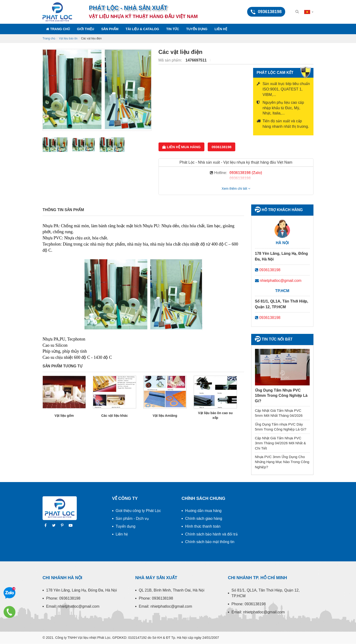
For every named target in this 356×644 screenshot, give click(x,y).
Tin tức (173, 29)
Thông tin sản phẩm (63, 210)
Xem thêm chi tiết (236, 189)
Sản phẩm (110, 29)
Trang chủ (58, 29)
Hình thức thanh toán (203, 526)
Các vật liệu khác (115, 416)
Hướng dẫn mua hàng (203, 511)
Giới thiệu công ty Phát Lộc (138, 511)
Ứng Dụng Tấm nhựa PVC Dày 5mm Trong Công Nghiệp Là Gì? (281, 427)
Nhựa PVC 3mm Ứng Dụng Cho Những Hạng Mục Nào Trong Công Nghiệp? (282, 462)
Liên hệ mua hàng (181, 147)
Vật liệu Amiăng (165, 416)
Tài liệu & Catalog (142, 29)
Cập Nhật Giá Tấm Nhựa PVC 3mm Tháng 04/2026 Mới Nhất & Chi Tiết (281, 443)
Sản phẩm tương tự (63, 366)
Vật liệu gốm (64, 416)
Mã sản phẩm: (171, 60)
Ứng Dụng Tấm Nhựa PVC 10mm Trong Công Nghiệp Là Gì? (281, 396)
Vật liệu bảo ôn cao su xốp (215, 415)
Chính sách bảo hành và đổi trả (211, 534)
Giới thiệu (86, 29)
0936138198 (221, 147)
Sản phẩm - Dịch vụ (132, 519)
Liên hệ (221, 29)
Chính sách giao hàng (204, 519)
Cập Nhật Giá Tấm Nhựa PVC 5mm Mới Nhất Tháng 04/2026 (279, 413)
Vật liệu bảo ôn (68, 38)
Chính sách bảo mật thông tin (210, 542)
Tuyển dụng (197, 29)
